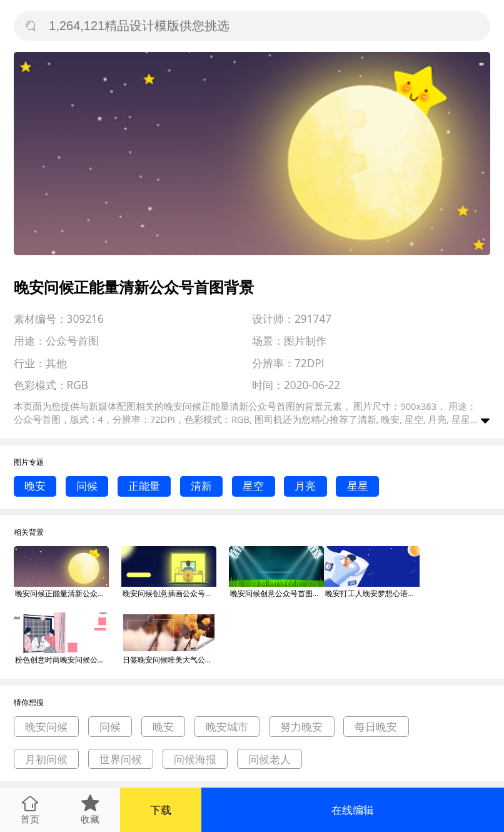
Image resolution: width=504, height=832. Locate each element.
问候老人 (270, 759)
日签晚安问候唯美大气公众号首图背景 (169, 660)
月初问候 (46, 759)
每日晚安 (376, 727)
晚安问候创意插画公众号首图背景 (169, 593)
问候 (87, 486)
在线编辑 (353, 810)
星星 (358, 486)
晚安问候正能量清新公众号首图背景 (62, 593)
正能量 (144, 486)
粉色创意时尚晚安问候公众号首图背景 (62, 660)
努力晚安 (301, 727)
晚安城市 (227, 727)
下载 (161, 810)
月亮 (305, 486)
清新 (201, 486)
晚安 (35, 486)
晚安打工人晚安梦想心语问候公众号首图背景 (372, 593)
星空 (253, 486)
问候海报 (195, 759)
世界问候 (121, 759)
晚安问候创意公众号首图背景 (277, 593)
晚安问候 (46, 727)
